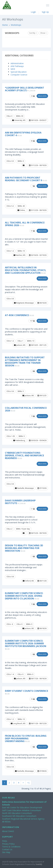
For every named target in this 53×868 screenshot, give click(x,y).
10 (33, 604)
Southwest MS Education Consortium (19, 816)
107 (32, 321)
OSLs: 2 (9, 529)
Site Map (6, 852)
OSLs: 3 (9, 116)
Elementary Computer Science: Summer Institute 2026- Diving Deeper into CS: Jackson (24, 596)
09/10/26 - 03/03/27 (38, 120)
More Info (42, 96)
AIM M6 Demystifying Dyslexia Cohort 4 (23, 134)
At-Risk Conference (17, 315)
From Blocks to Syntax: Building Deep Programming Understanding (26, 738)
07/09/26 (42, 771)
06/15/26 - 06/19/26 (38, 533)
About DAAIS (8, 831)
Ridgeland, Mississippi (24, 303)
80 (33, 141)
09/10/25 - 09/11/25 (38, 345)
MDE (13, 69)
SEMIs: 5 (21, 391)
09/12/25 (42, 396)
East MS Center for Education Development (22, 807)
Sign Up (45, 12)
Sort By (33, 33)
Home (5, 25)
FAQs (5, 841)
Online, (21, 210)
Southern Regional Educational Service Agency (23, 819)
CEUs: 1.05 (11, 436)
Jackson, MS (20, 345)
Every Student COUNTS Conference (26, 691)
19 (33, 416)
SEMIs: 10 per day (23, 529)
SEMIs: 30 (20, 116)
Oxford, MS (28, 581)
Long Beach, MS (18, 723)
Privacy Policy (8, 844)
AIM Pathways (17, 66)
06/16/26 (42, 303)
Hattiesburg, (19, 440)
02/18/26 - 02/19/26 (38, 255)
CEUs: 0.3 (10, 161)
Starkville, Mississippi (24, 488)
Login (33, 12)
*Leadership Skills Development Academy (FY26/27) (25, 89)
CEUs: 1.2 (10, 251)
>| (28, 783)
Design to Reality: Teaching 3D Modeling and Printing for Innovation (24, 548)
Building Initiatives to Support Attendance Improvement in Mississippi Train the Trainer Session (25, 361)
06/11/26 (42, 581)
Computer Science (19, 75)
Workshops (16, 25)
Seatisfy (39, 864)
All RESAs (6, 822)
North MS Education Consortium (17, 813)
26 (33, 96)
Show (43, 33)
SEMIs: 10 (21, 251)
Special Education (19, 72)
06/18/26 (42, 628)
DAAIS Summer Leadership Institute (20, 502)
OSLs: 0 (19, 624)
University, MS (19, 120)
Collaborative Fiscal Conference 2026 (26, 409)
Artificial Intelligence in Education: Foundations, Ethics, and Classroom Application (26, 270)
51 (33, 509)
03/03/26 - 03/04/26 (38, 440)
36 (33, 699)
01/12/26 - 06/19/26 (38, 165)
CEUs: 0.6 (10, 299)
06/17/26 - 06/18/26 (38, 679)
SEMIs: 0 (21, 161)
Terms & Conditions (11, 847)
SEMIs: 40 (21, 206)
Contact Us (7, 849)
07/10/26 (42, 488)
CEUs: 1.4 (10, 674)
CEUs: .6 (10, 624)
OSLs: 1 (20, 341)
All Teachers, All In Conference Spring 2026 (25, 224)
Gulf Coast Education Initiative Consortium (21, 810)
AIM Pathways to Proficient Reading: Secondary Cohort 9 (23, 179)
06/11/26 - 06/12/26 (38, 723)
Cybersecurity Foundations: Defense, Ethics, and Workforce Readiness (24, 455)
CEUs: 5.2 (10, 206)
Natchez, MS (19, 255)
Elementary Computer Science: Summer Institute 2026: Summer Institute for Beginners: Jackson (26, 643)
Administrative (17, 63)
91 (33, 231)
